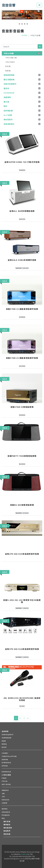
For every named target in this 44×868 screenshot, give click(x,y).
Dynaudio (6, 763)
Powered (24, 854)
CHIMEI (5, 753)
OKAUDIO (6, 812)
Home (25, 35)
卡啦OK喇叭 (10, 62)
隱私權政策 (8, 828)
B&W (4, 741)
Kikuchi (6, 800)
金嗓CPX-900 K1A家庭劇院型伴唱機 (22, 649)
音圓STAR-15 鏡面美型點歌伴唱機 (22, 309)
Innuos (5, 790)
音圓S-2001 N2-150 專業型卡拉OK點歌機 (22, 601)
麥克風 (8, 66)
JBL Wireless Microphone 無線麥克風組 (22, 699)
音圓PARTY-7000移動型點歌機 (22, 456)
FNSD (4, 778)
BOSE (4, 747)
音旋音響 (9, 5)
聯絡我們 (7, 831)
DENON (5, 759)
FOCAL (5, 781)
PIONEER (6, 815)
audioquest (8, 735)
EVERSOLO (6, 772)
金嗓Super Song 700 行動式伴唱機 (22, 162)
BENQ (4, 744)
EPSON (5, 766)
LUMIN (5, 803)
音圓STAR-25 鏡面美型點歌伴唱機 (22, 358)
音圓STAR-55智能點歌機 (22, 407)
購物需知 (7, 825)
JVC (3, 797)
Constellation (9, 756)
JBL (3, 793)
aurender (7, 738)
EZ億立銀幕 (6, 775)
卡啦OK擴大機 (11, 58)
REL (3, 818)
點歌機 (8, 71)
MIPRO (5, 809)
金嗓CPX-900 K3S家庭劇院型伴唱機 (22, 554)
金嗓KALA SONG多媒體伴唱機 (22, 260)
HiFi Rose (6, 784)
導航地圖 (7, 834)
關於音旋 (7, 821)
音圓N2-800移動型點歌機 (22, 505)
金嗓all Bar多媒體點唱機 (22, 211)
